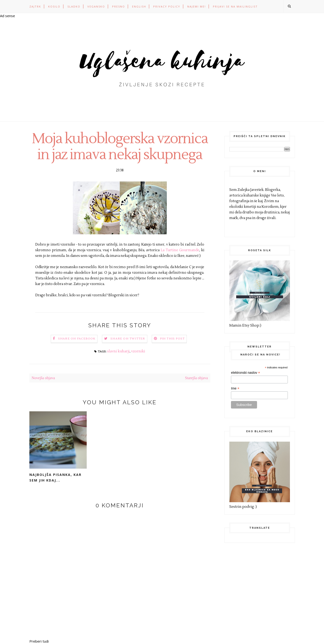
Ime (235, 388)
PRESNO (119, 6)
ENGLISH (139, 6)
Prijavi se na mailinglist (235, 6)
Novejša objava (43, 378)
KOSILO (54, 6)
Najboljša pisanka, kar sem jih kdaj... (55, 477)
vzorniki (138, 351)
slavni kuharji (118, 351)
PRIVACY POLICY (167, 6)
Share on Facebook (77, 339)
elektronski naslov (245, 373)
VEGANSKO (96, 6)
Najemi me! (197, 6)
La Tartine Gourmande (180, 250)
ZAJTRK (35, 6)
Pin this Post (172, 339)
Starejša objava (196, 378)
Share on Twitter (128, 339)
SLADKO (74, 6)
